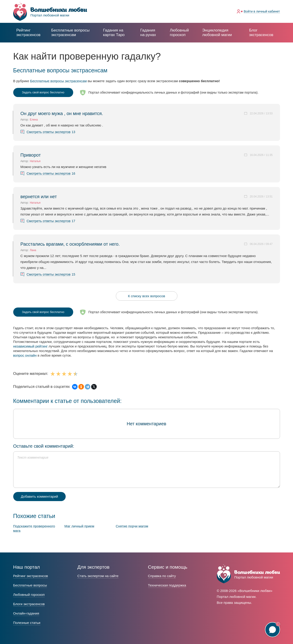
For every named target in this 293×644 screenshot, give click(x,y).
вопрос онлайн (25, 355)
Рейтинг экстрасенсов (29, 33)
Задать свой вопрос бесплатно (43, 92)
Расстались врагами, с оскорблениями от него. (70, 244)
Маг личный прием (79, 526)
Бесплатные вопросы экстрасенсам (58, 81)
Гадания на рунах (148, 33)
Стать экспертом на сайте (98, 576)
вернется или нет (39, 197)
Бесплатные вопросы (30, 585)
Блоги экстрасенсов (29, 604)
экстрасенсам (70, 33)
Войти (262, 11)
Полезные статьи (27, 623)
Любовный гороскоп (179, 33)
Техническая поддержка (167, 585)
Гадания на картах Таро (114, 33)
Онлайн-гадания (26, 613)
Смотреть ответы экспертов (49, 132)
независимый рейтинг (30, 346)
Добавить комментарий (40, 496)
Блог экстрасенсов (261, 33)
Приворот (31, 155)
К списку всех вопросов (146, 296)
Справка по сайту (162, 576)
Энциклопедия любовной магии (217, 33)
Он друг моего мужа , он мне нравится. (62, 113)
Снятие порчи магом (132, 526)
